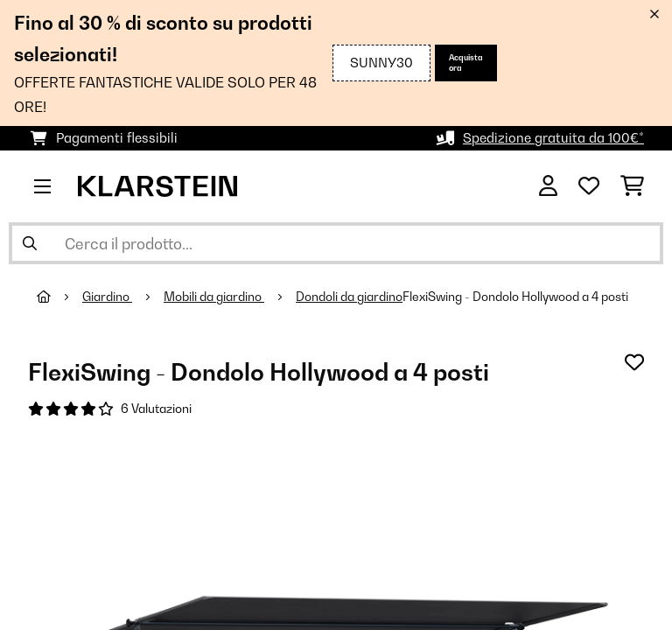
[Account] (548, 186)
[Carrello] (632, 186)
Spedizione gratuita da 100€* (553, 138)
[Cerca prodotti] (336, 243)
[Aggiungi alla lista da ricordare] (634, 362)
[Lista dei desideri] (589, 186)
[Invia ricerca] (30, 243)
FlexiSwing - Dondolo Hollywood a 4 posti (515, 297)
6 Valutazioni (156, 409)
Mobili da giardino (214, 297)
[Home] (59, 297)
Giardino (107, 297)
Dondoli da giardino (349, 297)
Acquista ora (466, 63)
